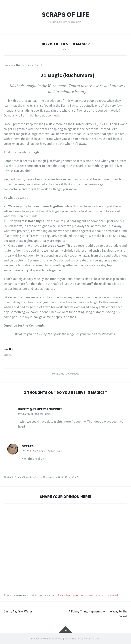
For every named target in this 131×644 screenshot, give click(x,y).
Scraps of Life (66, 15)
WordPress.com (92, 639)
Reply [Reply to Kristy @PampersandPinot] (48, 414)
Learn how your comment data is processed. (88, 595)
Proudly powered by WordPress (47, 639)
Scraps (28, 446)
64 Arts (66, 49)
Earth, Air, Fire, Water (18, 611)
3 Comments (73, 374)
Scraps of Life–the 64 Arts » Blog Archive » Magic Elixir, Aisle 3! (47, 477)
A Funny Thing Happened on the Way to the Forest (98, 614)
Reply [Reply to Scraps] (59, 451)
